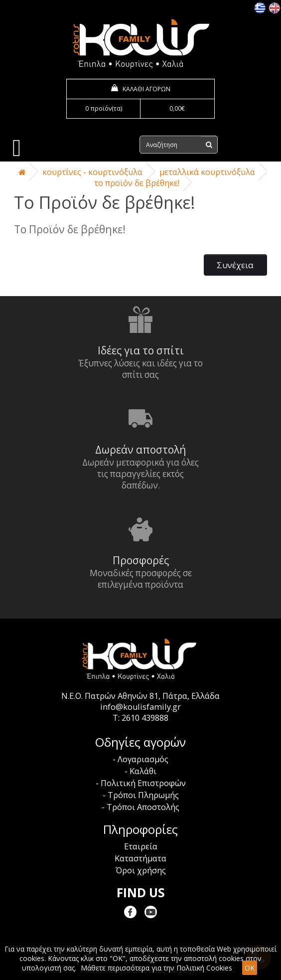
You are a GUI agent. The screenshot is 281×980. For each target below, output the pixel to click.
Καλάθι (143, 771)
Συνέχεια (235, 265)
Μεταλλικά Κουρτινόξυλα (207, 172)
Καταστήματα (140, 858)
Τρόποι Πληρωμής (143, 795)
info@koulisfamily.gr (140, 707)
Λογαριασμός (143, 759)
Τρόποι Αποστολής (143, 807)
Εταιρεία (141, 846)
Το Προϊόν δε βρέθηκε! (137, 183)
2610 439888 (145, 718)
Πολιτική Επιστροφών (143, 783)
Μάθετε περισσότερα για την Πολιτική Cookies (156, 968)
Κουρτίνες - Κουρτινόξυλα (92, 172)
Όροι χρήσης (141, 870)
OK (250, 968)
